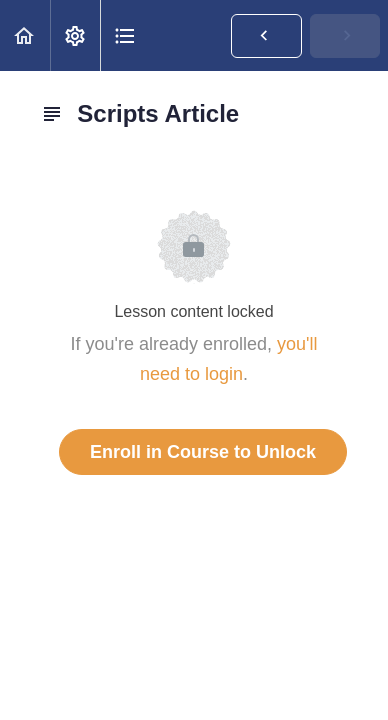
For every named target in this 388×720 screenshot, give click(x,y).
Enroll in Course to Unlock (203, 452)
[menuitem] (75, 35)
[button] (25, 35)
